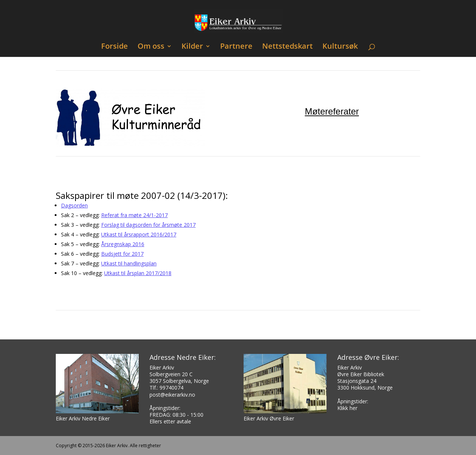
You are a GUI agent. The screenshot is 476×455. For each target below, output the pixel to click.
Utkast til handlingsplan (129, 263)
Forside (115, 47)
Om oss (151, 47)
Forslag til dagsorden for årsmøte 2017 (148, 225)
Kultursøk (340, 47)
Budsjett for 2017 (122, 254)
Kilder (192, 47)
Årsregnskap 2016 (123, 244)
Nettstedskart (287, 47)
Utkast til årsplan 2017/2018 (138, 273)
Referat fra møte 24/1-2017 (134, 215)
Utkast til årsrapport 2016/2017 (139, 234)
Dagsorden (74, 205)
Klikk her (347, 408)
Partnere (236, 47)
